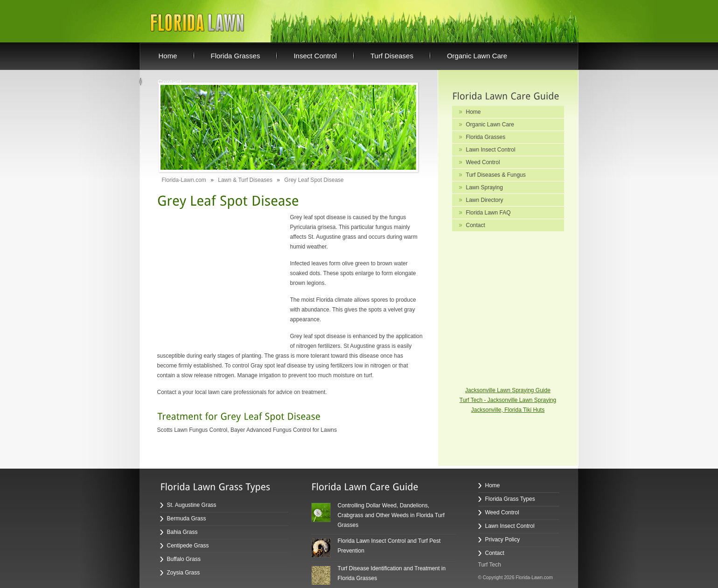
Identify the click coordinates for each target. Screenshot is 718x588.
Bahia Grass (182, 532)
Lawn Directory (485, 200)
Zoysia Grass (184, 573)
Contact (476, 225)
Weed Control (483, 162)
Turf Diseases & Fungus (496, 175)
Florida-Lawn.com (184, 180)
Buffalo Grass (184, 559)
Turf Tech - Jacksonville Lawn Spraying (508, 400)
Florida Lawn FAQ (488, 213)
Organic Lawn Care (490, 125)
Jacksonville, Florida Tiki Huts (508, 410)
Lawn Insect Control (491, 150)
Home (474, 112)
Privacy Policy (503, 540)
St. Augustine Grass (192, 505)
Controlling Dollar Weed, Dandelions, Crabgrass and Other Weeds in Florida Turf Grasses (391, 515)
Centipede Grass (188, 546)
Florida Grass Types (510, 499)
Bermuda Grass (187, 519)
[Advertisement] (216, 271)
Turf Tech (490, 565)
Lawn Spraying (484, 187)
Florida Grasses (486, 137)
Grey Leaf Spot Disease (314, 180)
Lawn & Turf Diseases (245, 180)
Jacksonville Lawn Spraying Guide (508, 390)
